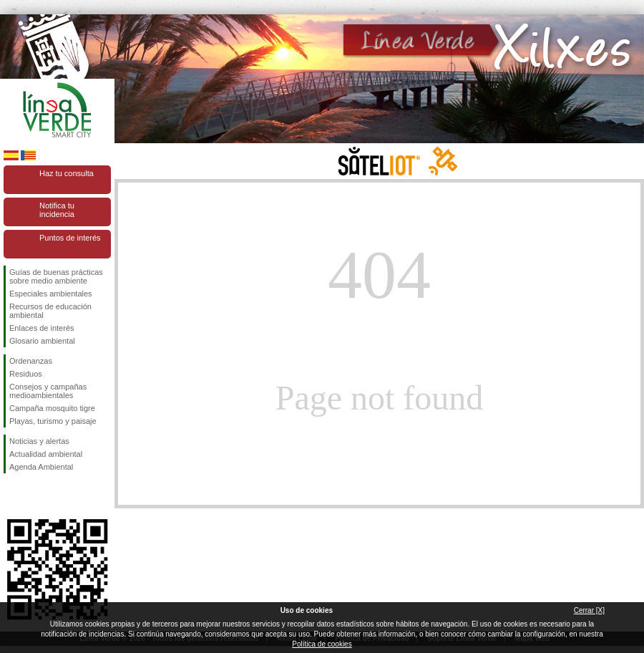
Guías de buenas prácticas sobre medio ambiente (56, 276)
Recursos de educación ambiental (50, 311)
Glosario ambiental (42, 341)
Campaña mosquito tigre (52, 408)
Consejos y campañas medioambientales (48, 391)
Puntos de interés (70, 238)
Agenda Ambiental (41, 467)
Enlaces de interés (42, 328)
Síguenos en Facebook (12, 496)
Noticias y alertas (39, 441)
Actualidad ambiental (46, 454)
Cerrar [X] (589, 610)
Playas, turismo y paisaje (53, 421)
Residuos (26, 374)
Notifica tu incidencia (57, 210)
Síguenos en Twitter (36, 496)
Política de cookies (322, 644)
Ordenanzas (31, 361)
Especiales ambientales (51, 294)
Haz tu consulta (67, 173)
